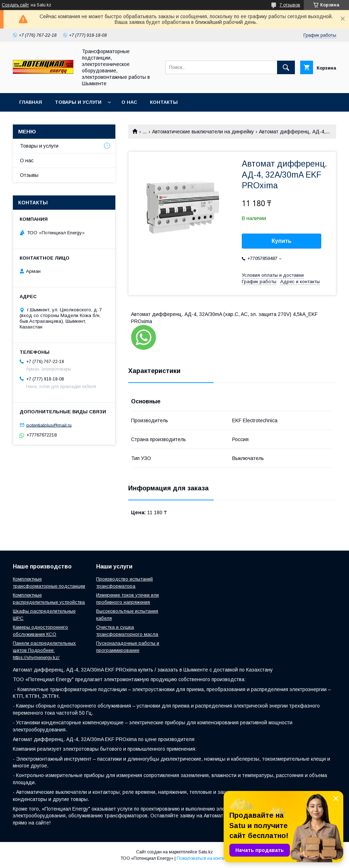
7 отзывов (290, 5)
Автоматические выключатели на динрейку (203, 132)
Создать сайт (15, 5)
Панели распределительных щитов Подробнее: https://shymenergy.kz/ (44, 650)
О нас (129, 102)
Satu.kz (206, 852)
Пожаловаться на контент (203, 858)
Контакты (164, 102)
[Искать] (286, 67)
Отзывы (29, 175)
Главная (31, 102)
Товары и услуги (78, 102)
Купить (282, 241)
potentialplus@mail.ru (49, 425)
